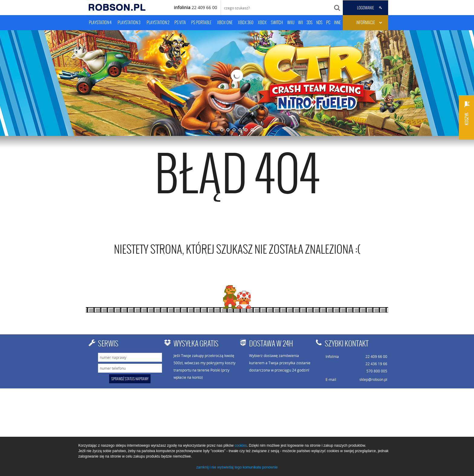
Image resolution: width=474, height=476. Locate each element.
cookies (241, 445)
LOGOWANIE (365, 8)
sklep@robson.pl (373, 379)
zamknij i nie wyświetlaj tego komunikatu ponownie (237, 467)
